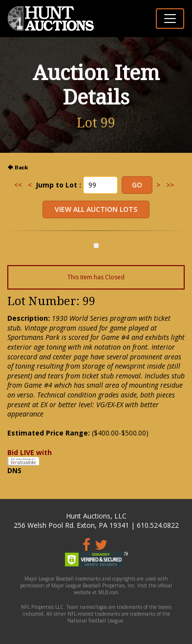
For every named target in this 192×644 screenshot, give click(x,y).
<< (18, 185)
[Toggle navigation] (170, 19)
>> (170, 185)
